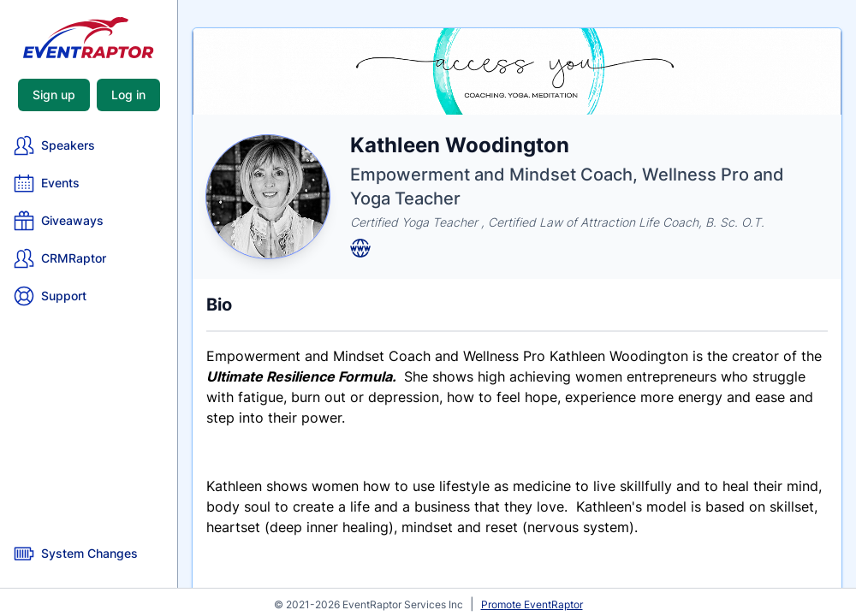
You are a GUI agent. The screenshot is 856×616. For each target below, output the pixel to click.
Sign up (54, 95)
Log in (128, 95)
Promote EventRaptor (532, 604)
